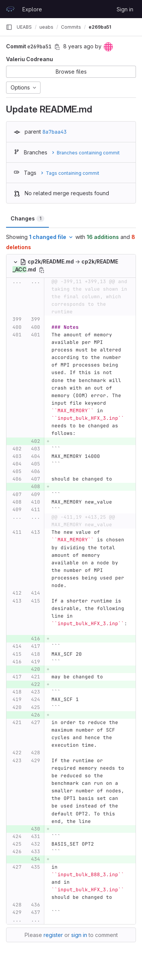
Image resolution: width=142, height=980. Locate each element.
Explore (32, 9)
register (53, 935)
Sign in (125, 9)
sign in (79, 935)
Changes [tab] (27, 218)
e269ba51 (100, 27)
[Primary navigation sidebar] (9, 27)
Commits (71, 27)
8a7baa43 (55, 132)
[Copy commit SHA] (57, 47)
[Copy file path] (42, 270)
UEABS (24, 27)
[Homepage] (10, 9)
